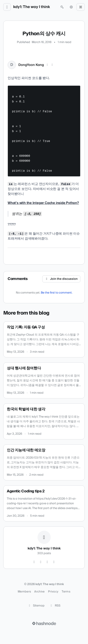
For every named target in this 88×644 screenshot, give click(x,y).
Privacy (53, 592)
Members (24, 592)
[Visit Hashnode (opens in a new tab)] (44, 623)
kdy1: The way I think (32, 7)
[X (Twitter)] (47, 65)
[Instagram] (41, 562)
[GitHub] (47, 562)
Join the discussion (61, 279)
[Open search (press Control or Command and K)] (62, 7)
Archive (39, 592)
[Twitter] (34, 562)
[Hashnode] (54, 562)
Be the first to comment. (57, 293)
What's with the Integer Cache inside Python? (43, 203)
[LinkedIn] (52, 65)
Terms (66, 592)
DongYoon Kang (31, 65)
